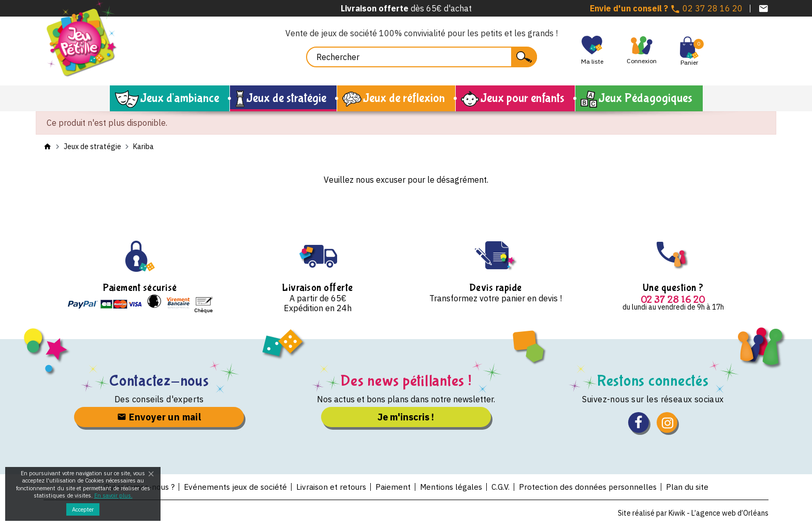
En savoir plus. (113, 495)
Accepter (83, 509)
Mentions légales (452, 487)
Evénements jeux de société (231, 487)
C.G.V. (503, 487)
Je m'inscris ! (406, 417)
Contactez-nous (159, 381)
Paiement (392, 487)
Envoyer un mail (159, 417)
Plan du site (694, 487)
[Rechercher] (422, 57)
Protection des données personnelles (593, 487)
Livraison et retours (329, 487)
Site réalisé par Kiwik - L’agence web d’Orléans (693, 513)
